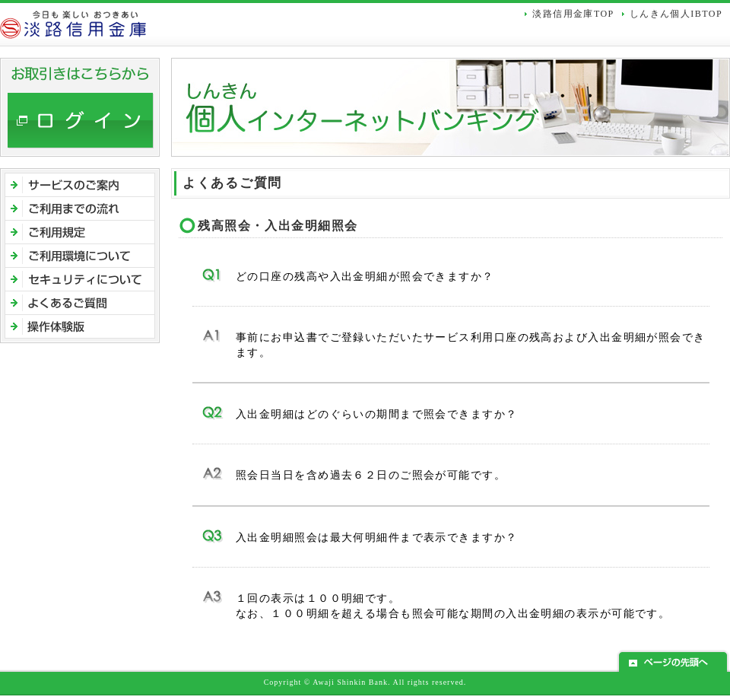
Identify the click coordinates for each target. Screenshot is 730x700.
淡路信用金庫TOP (573, 14)
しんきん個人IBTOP (676, 14)
